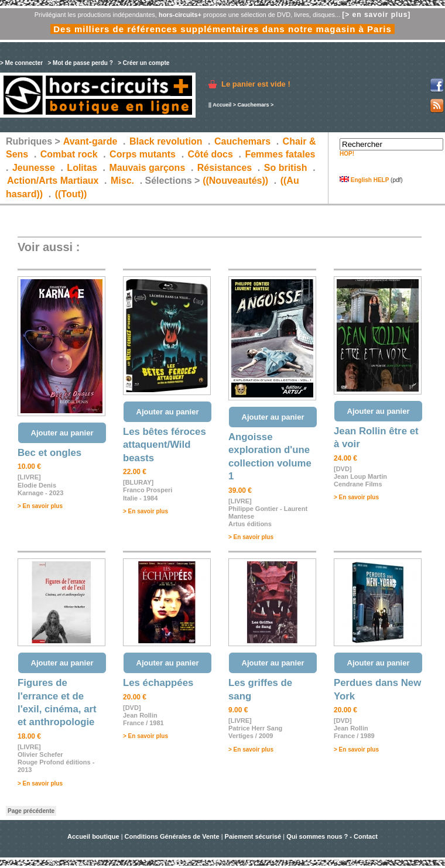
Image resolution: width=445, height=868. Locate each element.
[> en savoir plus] (376, 15)
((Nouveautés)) (235, 181)
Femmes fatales (280, 154)
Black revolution (166, 141)
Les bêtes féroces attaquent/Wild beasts (165, 445)
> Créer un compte (143, 63)
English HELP (364, 180)
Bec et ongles (49, 453)
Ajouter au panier (62, 433)
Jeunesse (34, 168)
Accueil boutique (94, 836)
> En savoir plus (40, 506)
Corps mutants (144, 154)
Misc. (122, 181)
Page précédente (31, 811)
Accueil (222, 105)
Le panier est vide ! (256, 84)
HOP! (347, 154)
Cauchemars (253, 105)
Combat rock (69, 154)
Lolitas (82, 168)
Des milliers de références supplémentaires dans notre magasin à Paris (222, 29)
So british (286, 168)
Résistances (225, 168)
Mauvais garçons (147, 168)
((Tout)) (71, 194)
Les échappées (158, 683)
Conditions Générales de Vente (172, 836)
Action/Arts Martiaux (53, 181)
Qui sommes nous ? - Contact (332, 836)
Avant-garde (90, 141)
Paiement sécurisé (253, 836)
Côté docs (210, 154)
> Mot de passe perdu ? (80, 63)
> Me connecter (21, 63)
